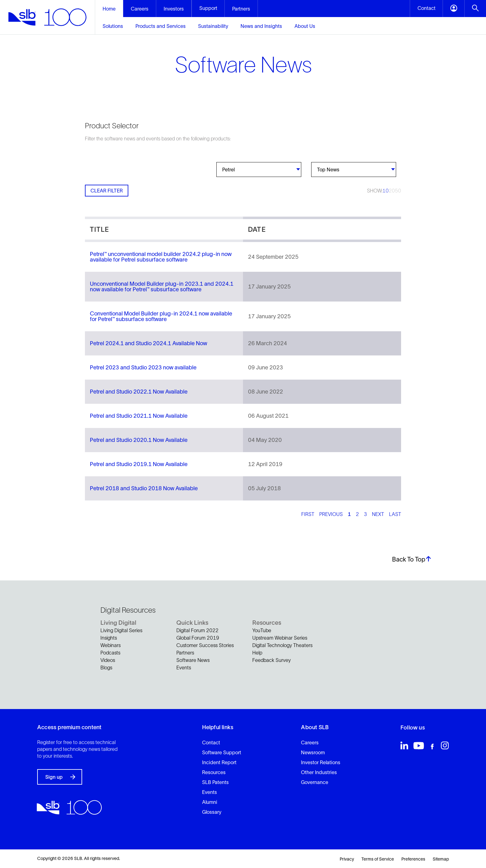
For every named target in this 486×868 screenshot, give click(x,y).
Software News (193, 660)
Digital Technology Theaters (282, 645)
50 (398, 191)
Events (184, 668)
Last (395, 514)
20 (392, 191)
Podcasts (110, 653)
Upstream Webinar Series (280, 638)
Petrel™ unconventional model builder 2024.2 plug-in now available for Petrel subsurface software (161, 257)
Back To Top (412, 559)
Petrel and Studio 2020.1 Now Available (139, 440)
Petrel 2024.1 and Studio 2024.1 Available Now (148, 343)
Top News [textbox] (328, 170)
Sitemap (441, 859)
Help (257, 653)
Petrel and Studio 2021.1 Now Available (139, 416)
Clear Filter (107, 191)
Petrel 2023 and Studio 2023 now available (143, 368)
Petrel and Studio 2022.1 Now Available (139, 392)
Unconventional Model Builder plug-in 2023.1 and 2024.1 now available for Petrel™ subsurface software (162, 287)
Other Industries (319, 772)
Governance (315, 782)
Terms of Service (378, 859)
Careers (310, 742)
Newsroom (313, 752)
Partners (185, 653)
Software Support (222, 752)
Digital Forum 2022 (197, 630)
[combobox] (259, 170)
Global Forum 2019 (198, 638)
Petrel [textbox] (228, 170)
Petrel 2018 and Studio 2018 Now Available (144, 488)
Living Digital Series (121, 630)
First (308, 514)
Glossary (212, 812)
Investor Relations (321, 762)
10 (386, 191)
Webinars (110, 645)
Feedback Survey (272, 660)
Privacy (347, 859)
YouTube (262, 630)
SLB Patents (215, 782)
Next (378, 514)
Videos (108, 660)
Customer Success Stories (205, 645)
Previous (331, 514)
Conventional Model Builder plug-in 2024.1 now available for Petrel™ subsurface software (161, 316)
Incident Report (219, 762)
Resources (214, 772)
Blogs (106, 668)
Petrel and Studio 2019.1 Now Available (139, 464)
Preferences (413, 859)
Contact (211, 742)
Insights (109, 638)
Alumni (210, 802)
